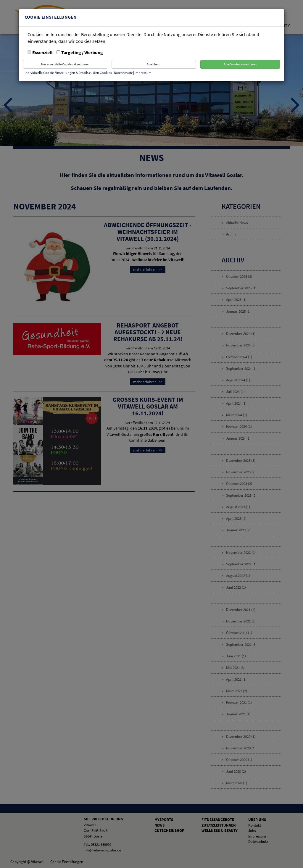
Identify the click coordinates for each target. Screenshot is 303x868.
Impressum (143, 73)
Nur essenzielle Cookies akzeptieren (65, 64)
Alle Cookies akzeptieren (240, 64)
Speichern (154, 64)
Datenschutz (124, 73)
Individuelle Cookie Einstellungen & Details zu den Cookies (68, 73)
